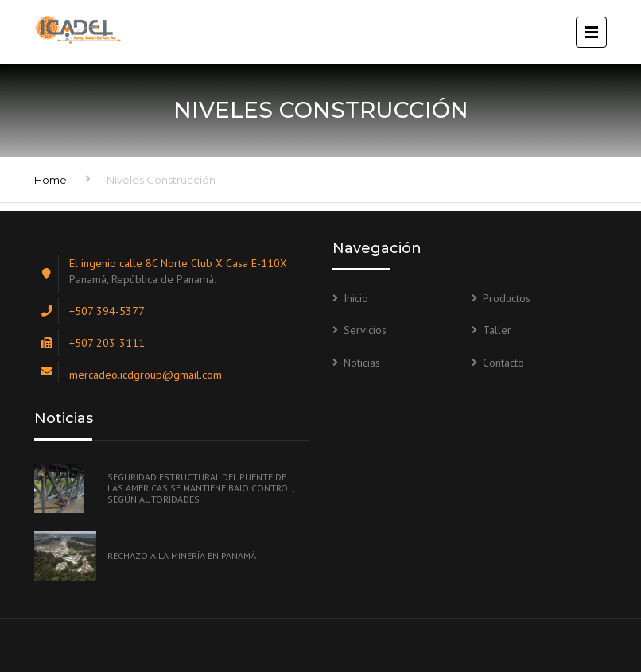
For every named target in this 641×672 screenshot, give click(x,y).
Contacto (503, 363)
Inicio (356, 298)
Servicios (365, 330)
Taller (497, 330)
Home (51, 180)
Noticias (362, 363)
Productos (507, 298)
